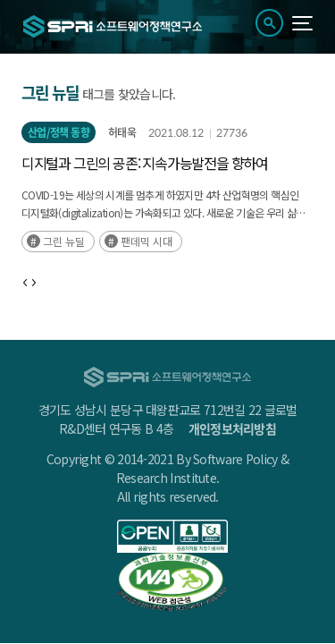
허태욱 (122, 132)
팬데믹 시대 (147, 241)
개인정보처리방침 (232, 428)
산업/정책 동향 (59, 132)
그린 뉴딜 (64, 241)
